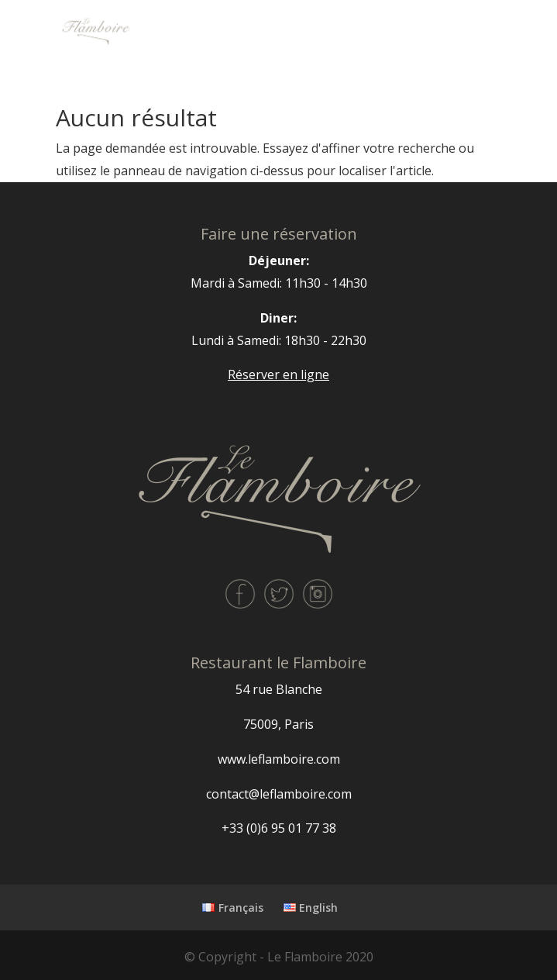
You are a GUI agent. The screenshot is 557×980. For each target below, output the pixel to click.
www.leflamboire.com (279, 759)
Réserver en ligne (278, 374)
